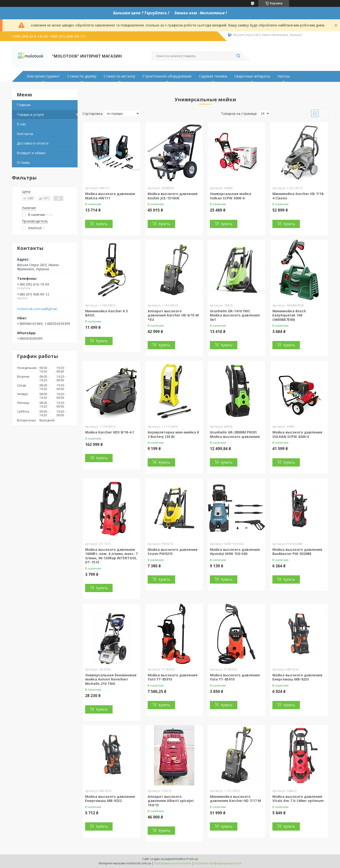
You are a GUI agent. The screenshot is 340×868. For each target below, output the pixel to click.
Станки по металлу (119, 76)
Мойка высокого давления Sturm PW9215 (173, 552)
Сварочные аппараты (252, 76)
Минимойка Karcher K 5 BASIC (107, 313)
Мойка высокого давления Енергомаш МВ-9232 (110, 799)
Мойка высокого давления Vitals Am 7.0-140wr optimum (298, 799)
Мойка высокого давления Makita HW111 (110, 196)
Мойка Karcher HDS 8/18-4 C (110, 432)
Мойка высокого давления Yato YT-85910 (235, 677)
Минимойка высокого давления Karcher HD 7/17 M (235, 799)
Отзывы (23, 162)
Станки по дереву (82, 76)
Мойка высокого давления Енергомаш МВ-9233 (297, 677)
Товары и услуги (30, 115)
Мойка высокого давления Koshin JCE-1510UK (173, 196)
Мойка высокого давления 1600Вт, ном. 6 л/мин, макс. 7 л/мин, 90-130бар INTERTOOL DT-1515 (111, 556)
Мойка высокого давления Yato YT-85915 (173, 677)
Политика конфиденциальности (218, 863)
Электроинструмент (43, 76)
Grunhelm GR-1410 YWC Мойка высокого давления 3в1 (235, 315)
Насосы (283, 76)
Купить (102, 224)
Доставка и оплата (33, 143)
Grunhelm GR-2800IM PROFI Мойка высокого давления (235, 434)
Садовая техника (213, 76)
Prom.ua (192, 859)
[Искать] (238, 56)
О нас (21, 124)
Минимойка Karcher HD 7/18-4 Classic (299, 196)
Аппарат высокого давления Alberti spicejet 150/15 (171, 801)
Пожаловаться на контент (173, 863)
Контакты (25, 134)
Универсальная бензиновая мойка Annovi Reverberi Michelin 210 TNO (111, 679)
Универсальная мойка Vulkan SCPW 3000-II (231, 196)
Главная (24, 105)
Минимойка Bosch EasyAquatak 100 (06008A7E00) (289, 315)
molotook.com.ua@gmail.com (38, 309)
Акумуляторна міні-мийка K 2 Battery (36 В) (173, 434)
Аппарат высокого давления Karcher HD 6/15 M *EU (173, 315)
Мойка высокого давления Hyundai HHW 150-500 (235, 552)
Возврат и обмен (31, 153)
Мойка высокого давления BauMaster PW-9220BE (297, 552)
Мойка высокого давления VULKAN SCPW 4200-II (297, 434)
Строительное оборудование (167, 76)
